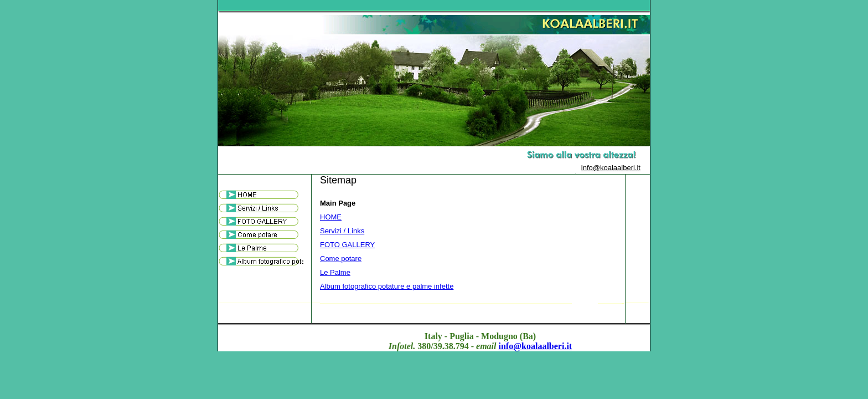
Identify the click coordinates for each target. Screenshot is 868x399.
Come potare (341, 259)
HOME (331, 217)
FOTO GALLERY (347, 245)
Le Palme (335, 272)
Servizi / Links (342, 231)
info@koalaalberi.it (611, 168)
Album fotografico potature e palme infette (387, 286)
